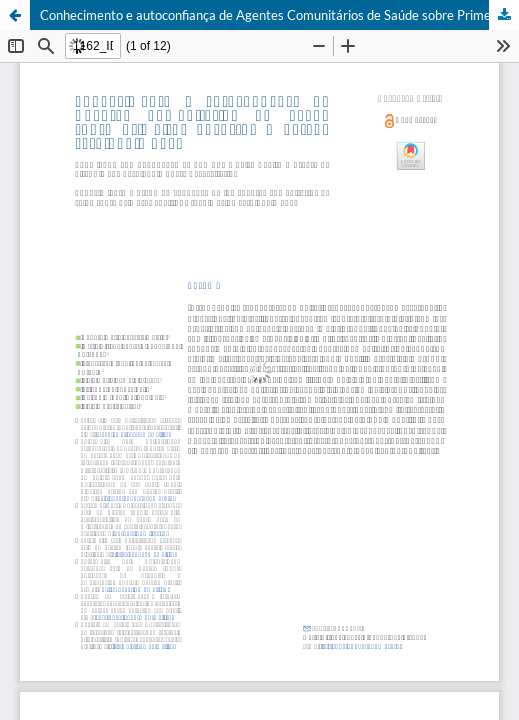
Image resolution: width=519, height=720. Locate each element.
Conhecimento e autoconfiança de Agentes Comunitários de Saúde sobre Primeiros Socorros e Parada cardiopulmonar (279, 15)
